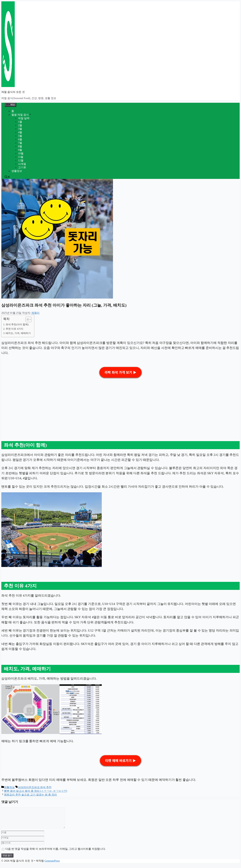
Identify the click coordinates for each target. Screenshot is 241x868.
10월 (21, 153)
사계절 (22, 164)
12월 (21, 160)
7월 (20, 143)
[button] (7, 177)
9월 (20, 150)
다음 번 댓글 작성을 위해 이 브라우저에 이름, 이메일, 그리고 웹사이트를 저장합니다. (56, 853)
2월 (20, 125)
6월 (20, 139)
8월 (20, 146)
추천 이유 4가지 (14, 329)
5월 (20, 136)
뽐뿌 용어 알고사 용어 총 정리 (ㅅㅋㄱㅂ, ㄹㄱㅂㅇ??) (36, 791)
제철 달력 (24, 118)
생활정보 (17, 171)
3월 (20, 129)
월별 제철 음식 (21, 115)
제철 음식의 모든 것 (13, 92)
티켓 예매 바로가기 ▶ (120, 760)
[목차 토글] (27, 319)
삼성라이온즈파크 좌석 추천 (35, 787)
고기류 (22, 167)
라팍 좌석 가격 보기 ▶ (120, 372)
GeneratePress (52, 865)
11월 (21, 157)
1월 (20, 122)
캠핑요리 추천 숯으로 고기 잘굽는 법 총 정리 (30, 795)
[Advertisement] (102, 404)
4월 (20, 132)
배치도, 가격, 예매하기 (18, 333)
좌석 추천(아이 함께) (17, 324)
